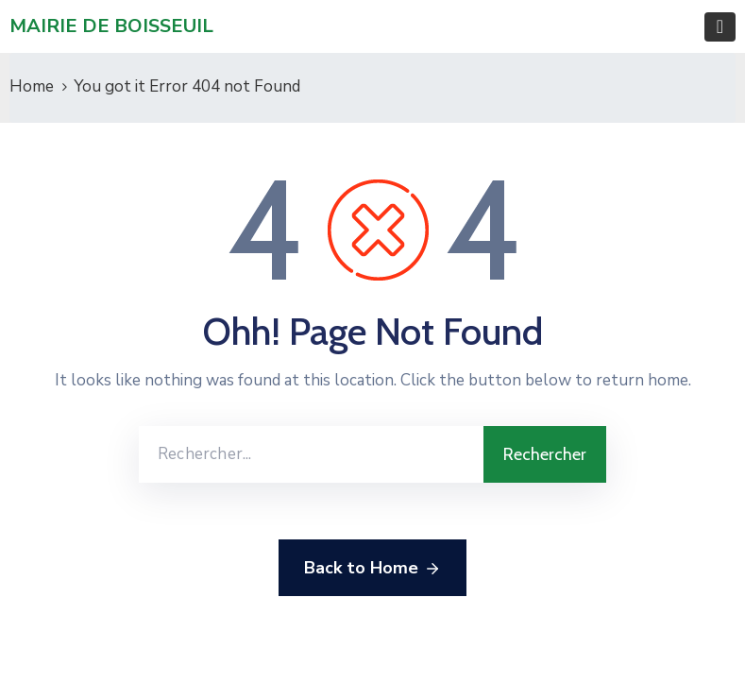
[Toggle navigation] (720, 27)
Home (32, 86)
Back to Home (372, 569)
